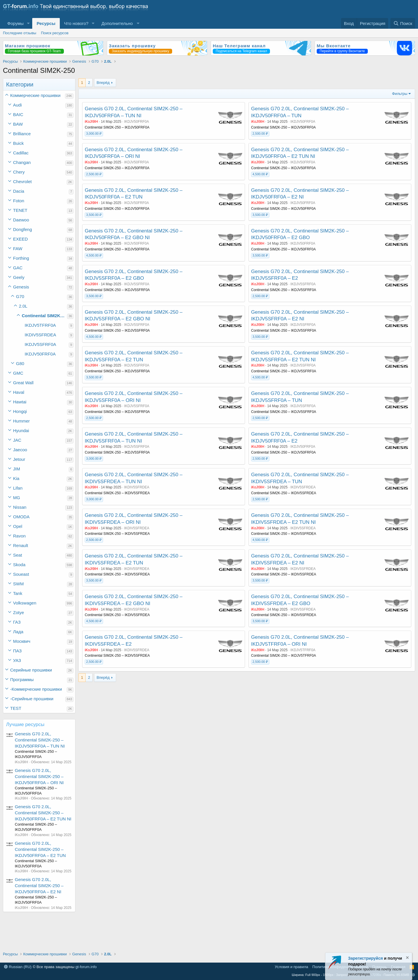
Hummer (21, 421)
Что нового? (76, 23)
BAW (18, 124)
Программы (22, 679)
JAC (17, 440)
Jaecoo (20, 450)
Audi (17, 105)
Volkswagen (25, 603)
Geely (19, 277)
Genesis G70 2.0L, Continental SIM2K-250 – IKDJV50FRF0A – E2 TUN (40, 849)
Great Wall (23, 383)
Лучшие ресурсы (25, 724)
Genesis (21, 287)
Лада (18, 632)
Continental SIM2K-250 (44, 316)
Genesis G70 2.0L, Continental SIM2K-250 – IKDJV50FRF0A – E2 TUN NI (43, 813)
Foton (19, 201)
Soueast (21, 574)
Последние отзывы (20, 33)
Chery (19, 172)
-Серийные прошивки (32, 699)
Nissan (20, 507)
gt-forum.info (86, 967)
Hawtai (20, 402)
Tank (18, 593)
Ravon (19, 536)
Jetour (19, 459)
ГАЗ (17, 622)
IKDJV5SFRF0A (40, 344)
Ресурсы (46, 23)
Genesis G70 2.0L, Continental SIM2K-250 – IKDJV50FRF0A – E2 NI (39, 886)
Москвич (22, 641)
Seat (18, 555)
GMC (18, 373)
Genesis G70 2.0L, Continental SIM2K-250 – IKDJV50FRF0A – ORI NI (39, 776)
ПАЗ (17, 651)
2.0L (23, 306)
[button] (28, 23)
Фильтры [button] (400, 94)
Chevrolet (22, 182)
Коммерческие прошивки (35, 95)
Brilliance (22, 134)
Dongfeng (22, 229)
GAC (18, 268)
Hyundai (21, 431)
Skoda (19, 565)
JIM (17, 469)
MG (17, 498)
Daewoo (21, 220)
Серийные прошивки (31, 670)
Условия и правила (292, 967)
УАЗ (17, 660)
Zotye (19, 612)
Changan (22, 162)
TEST (16, 708)
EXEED (20, 239)
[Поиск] (403, 23)
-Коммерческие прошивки (36, 689)
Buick (18, 143)
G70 (20, 296)
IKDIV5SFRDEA (40, 335)
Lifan (18, 488)
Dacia (19, 191)
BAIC (18, 114)
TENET (20, 210)
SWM (18, 584)
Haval (19, 392)
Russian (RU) (18, 967)
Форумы (15, 23)
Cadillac (21, 153)
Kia (16, 478)
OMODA (21, 517)
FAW (18, 249)
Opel (18, 526)
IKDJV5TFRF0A (40, 325)
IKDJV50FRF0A (40, 354)
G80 (20, 363)
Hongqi (20, 411)
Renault (21, 545)
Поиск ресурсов (55, 33)
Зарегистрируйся (365, 958)
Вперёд (103, 83)
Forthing (21, 258)
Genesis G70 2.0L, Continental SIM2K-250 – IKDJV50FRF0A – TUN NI (40, 740)
